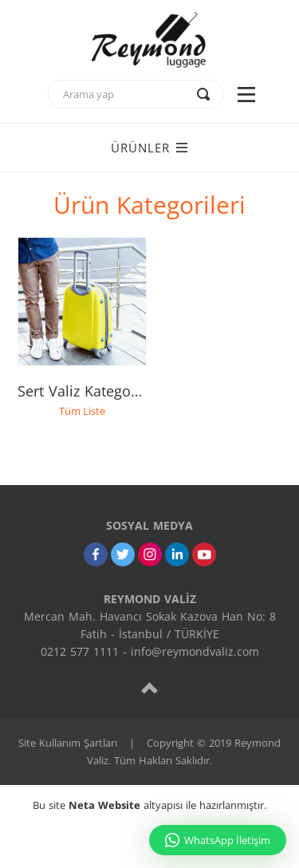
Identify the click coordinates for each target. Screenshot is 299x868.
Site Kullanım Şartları (68, 743)
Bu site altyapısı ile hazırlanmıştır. (149, 805)
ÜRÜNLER (149, 148)
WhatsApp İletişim (218, 840)
